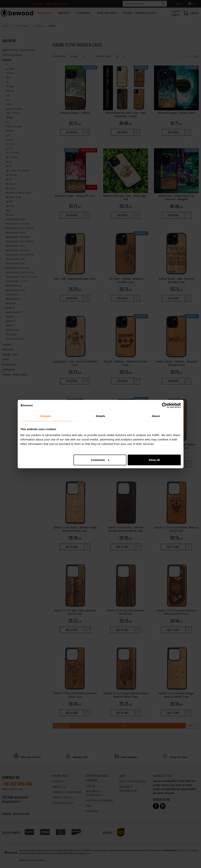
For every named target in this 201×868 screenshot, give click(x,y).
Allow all (154, 460)
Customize (100, 460)
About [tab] (156, 416)
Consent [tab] (45, 416)
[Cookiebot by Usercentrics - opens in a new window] (165, 405)
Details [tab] (101, 416)
